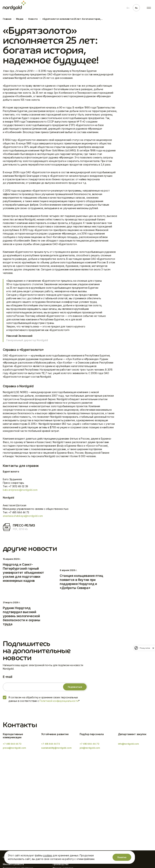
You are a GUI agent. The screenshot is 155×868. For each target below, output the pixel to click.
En (128, 8)
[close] (153, 648)
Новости (33, 19)
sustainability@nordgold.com (56, 748)
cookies (47, 855)
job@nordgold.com (90, 748)
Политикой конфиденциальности (59, 701)
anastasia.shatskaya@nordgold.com (23, 516)
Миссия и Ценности (13, 864)
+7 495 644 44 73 (12, 744)
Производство (61, 864)
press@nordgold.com (14, 748)
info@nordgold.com (128, 744)
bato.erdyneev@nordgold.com (20, 490)
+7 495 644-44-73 (89, 744)
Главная (7, 19)
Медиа (20, 19)
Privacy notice (145, 648)
